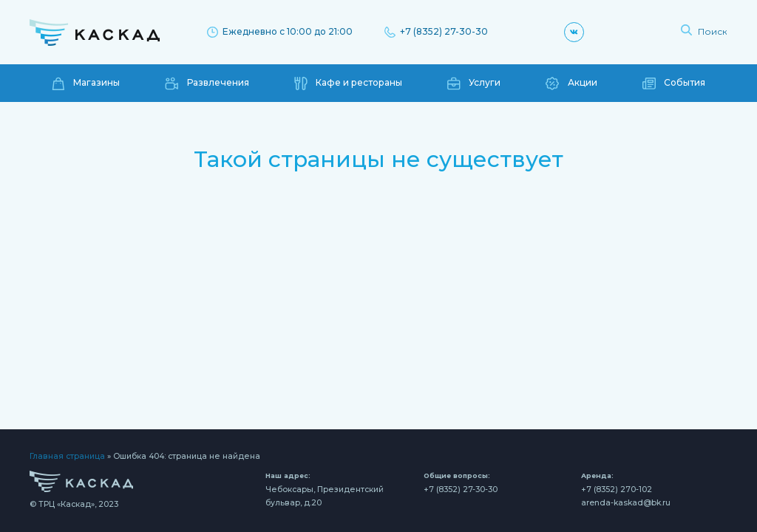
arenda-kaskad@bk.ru (626, 503)
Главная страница (67, 456)
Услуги (474, 83)
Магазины (86, 83)
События (674, 83)
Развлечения (207, 83)
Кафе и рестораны (348, 83)
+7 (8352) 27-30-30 (436, 32)
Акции (571, 83)
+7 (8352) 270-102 (617, 490)
